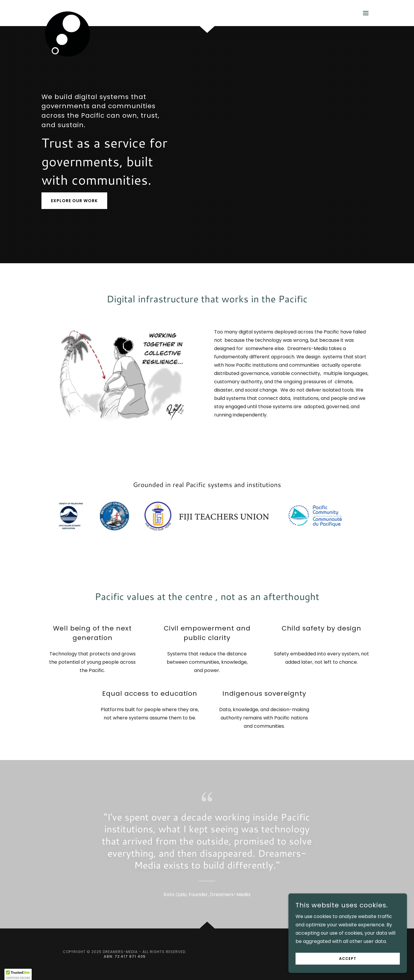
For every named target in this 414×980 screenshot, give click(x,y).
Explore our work (74, 201)
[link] (68, 12)
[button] (366, 13)
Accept (348, 959)
